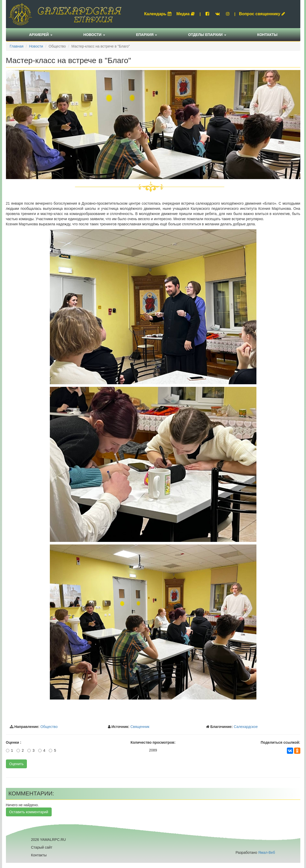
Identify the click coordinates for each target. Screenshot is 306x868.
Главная (17, 46)
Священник (140, 727)
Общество (49, 727)
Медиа (186, 14)
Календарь (158, 14)
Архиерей (41, 35)
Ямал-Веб (267, 852)
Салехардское (246, 727)
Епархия (147, 35)
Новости (94, 35)
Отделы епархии (207, 35)
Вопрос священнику (262, 14)
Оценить (17, 764)
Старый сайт (42, 847)
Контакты (267, 35)
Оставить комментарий (29, 812)
